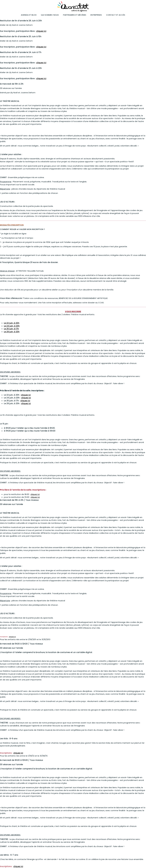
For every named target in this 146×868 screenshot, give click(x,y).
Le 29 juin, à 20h (12, 332)
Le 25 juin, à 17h (11, 329)
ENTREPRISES (96, 15)
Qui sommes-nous (50, 15)
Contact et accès (116, 15)
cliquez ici (41, 31)
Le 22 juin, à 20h (12, 323)
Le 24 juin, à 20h (12, 326)
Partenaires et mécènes (75, 15)
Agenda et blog (29, 15)
